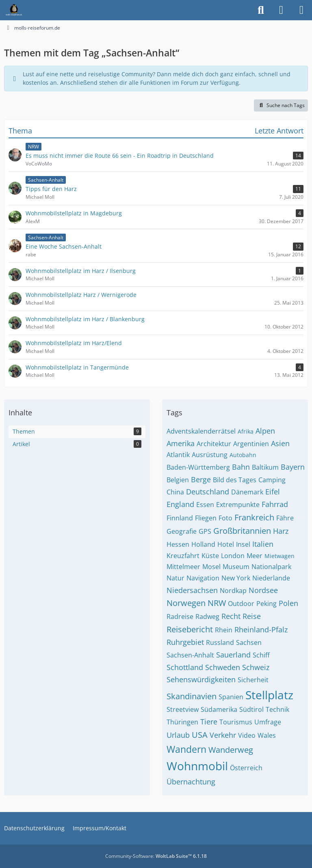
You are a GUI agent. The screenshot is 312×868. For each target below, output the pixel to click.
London (233, 556)
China (175, 492)
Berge (201, 479)
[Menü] (301, 10)
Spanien (231, 697)
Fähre (285, 518)
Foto (225, 518)
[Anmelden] (281, 10)
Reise (252, 616)
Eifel (273, 492)
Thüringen (182, 722)
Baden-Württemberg (198, 467)
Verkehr (223, 735)
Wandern (186, 749)
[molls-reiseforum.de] (14, 10)
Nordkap (233, 591)
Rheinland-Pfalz (261, 630)
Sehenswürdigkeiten (201, 679)
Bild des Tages (235, 480)
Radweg (207, 617)
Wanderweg (231, 750)
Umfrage (268, 722)
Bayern (293, 467)
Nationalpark (271, 567)
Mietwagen (279, 556)
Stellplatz (269, 695)
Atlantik (178, 455)
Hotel (226, 544)
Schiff (261, 655)
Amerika (181, 443)
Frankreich (254, 517)
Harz (281, 531)
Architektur (214, 444)
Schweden (223, 667)
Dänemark (247, 492)
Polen (288, 603)
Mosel (211, 567)
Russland (220, 642)
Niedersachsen (192, 590)
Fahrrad (275, 504)
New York (236, 578)
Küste (210, 556)
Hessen (178, 544)
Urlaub (178, 735)
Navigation (203, 578)
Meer (255, 556)
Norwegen (186, 603)
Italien (263, 544)
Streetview (183, 709)
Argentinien (251, 444)
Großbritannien (242, 531)
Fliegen (206, 518)
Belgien (178, 480)
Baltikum (265, 467)
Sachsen (249, 642)
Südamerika (219, 709)
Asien (280, 443)
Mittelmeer (183, 567)
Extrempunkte (238, 505)
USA (200, 735)
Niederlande (271, 578)
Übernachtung (191, 782)
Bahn (241, 467)
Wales (267, 735)
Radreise (180, 617)
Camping (272, 480)
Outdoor (241, 604)
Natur (175, 578)
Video (247, 735)
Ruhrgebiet (185, 642)
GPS (205, 531)
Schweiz (256, 667)
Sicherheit (253, 680)
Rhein (224, 630)
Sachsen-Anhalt (190, 655)
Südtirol (251, 709)
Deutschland (208, 492)
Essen (205, 505)
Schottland (185, 667)
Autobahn (243, 455)
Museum (236, 567)
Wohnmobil (197, 766)
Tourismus (236, 722)
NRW (217, 603)
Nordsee (263, 590)
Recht (231, 616)
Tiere (209, 722)
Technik (277, 709)
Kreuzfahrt (183, 556)
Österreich (246, 768)
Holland (203, 544)
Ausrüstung (210, 455)
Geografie (182, 531)
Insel (243, 544)
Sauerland (233, 655)
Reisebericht (190, 629)
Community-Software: (156, 856)
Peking (266, 604)
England (180, 504)
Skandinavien (192, 696)
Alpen (265, 431)
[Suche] (261, 10)
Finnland (180, 518)
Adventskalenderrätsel (201, 431)
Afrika (246, 431)
